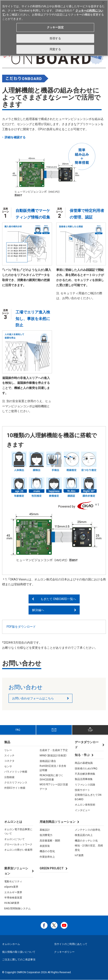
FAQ (18, 730)
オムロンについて (14, 839)
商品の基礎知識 (84, 763)
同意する (55, 49)
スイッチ (9, 756)
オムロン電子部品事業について (18, 831)
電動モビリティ (13, 881)
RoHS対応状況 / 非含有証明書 (53, 768)
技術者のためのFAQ (86, 769)
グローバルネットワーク (18, 844)
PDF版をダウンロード (21, 627)
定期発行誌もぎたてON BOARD (88, 797)
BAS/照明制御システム (17, 909)
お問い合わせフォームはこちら (33, 698)
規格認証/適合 (48, 761)
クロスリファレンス (16, 783)
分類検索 (9, 777)
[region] (54, 28)
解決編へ (38, 610)
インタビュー (82, 810)
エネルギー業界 (13, 892)
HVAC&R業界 (12, 903)
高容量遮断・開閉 (50, 841)
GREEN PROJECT (52, 868)
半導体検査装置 (13, 898)
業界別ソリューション (16, 871)
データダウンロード (87, 745)
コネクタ (9, 761)
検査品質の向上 (84, 835)
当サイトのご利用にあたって (71, 944)
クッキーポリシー (64, 952)
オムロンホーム (11, 944)
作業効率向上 (47, 857)
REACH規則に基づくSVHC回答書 (51, 777)
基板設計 (45, 830)
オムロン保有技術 (85, 805)
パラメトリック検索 (16, 772)
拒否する (55, 38)
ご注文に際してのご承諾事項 (19, 960)
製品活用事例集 (84, 779)
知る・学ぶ (82, 755)
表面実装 (45, 846)
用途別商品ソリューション (58, 822)
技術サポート (82, 790)
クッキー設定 (55, 27)
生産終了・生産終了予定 (54, 750)
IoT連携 (79, 855)
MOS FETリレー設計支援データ (54, 787)
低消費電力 (46, 835)
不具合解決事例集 (85, 774)
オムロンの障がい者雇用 (18, 850)
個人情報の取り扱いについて (19, 952)
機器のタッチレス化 (86, 841)
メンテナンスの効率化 (88, 830)
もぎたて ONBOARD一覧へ (58, 599)
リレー (8, 750)
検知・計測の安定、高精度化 (89, 848)
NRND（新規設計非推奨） (53, 756)
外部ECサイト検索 (15, 788)
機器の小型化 (47, 851)
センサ (8, 766)
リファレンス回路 (85, 785)
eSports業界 (11, 887)
